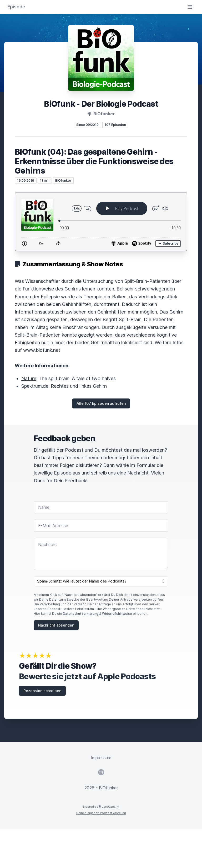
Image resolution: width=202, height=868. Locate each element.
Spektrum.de (35, 386)
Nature (29, 378)
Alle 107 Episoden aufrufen (101, 403)
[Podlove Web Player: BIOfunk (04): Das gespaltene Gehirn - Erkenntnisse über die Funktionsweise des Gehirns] (101, 222)
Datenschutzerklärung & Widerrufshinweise (97, 614)
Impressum (101, 758)
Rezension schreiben (42, 691)
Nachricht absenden (56, 625)
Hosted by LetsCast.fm (101, 807)
